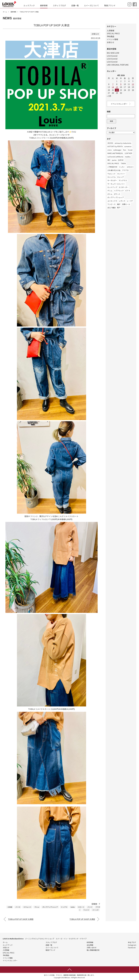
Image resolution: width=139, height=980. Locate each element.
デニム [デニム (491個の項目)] (110, 191)
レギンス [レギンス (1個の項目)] (122, 201)
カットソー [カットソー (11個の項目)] (121, 174)
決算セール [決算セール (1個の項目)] (126, 204)
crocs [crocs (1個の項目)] (110, 150)
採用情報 (90, 942)
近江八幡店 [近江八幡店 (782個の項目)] (112, 208)
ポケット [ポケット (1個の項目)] (117, 194)
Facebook (132, 948)
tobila (73, 907)
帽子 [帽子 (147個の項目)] (119, 204)
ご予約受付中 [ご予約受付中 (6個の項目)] (112, 167)
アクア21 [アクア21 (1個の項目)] (125, 170)
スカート (81, 907)
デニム (37, 907)
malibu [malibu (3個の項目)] (128, 157)
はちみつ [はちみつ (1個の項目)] (130, 167)
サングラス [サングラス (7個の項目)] (123, 180)
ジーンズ (95, 910)
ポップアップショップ (50, 907)
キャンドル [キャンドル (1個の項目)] (112, 177)
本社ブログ (132, 942)
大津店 (10, 907)
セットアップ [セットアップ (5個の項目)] (112, 187)
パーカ (18, 907)
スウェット (27, 907)
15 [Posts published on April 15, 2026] (117, 87)
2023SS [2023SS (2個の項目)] (110, 143)
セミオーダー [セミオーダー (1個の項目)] (124, 187)
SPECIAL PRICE (113, 33)
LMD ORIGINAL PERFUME (118, 65)
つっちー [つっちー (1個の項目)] (122, 167)
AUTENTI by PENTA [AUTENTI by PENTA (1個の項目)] (115, 146)
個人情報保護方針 (93, 950)
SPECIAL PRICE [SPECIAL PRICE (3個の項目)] (113, 163)
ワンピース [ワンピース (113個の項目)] (111, 204)
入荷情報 (111, 31)
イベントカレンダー (121, 104)
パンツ (90, 907)
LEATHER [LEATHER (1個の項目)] (128, 153)
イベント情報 (112, 39)
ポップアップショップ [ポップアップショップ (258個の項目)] (116, 197)
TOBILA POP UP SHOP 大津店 (21, 919)
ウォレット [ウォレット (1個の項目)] (112, 174)
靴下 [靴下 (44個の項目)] (119, 208)
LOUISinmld (112, 56)
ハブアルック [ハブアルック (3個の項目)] (119, 191)
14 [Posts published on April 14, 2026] (113, 87)
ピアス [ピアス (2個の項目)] (128, 191)
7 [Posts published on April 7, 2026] (113, 84)
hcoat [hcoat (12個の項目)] (130, 150)
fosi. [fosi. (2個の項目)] (125, 150)
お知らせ (111, 42)
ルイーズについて (92, 5)
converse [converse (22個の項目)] (128, 146)
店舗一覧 (75, 5)
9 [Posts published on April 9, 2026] (121, 84)
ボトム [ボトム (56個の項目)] (110, 194)
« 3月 (109, 96)
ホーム (5, 12)
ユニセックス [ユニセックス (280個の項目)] (112, 201)
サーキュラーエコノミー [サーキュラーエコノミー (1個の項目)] (116, 184)
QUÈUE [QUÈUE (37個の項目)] (121, 160)
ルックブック (29, 5)
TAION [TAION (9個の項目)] (123, 163)
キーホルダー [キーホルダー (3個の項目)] (112, 180)
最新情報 (44, 5)
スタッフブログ (59, 5)
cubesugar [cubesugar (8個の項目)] (117, 150)
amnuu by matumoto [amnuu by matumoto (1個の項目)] (123, 143)
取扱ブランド (110, 5)
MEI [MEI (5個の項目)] (109, 160)
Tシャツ (86, 910)
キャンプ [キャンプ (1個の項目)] (120, 177)
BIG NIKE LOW (113, 53)
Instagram (132, 945)
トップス (64, 907)
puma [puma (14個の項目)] (114, 160)
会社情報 (90, 945)
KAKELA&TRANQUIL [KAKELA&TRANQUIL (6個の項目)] (115, 153)
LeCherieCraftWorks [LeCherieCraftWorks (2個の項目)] (115, 157)
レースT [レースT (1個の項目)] (130, 201)
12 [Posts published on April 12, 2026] (133, 84)
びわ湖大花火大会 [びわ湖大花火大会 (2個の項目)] (114, 170)
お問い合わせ (92, 948)
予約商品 (111, 36)
